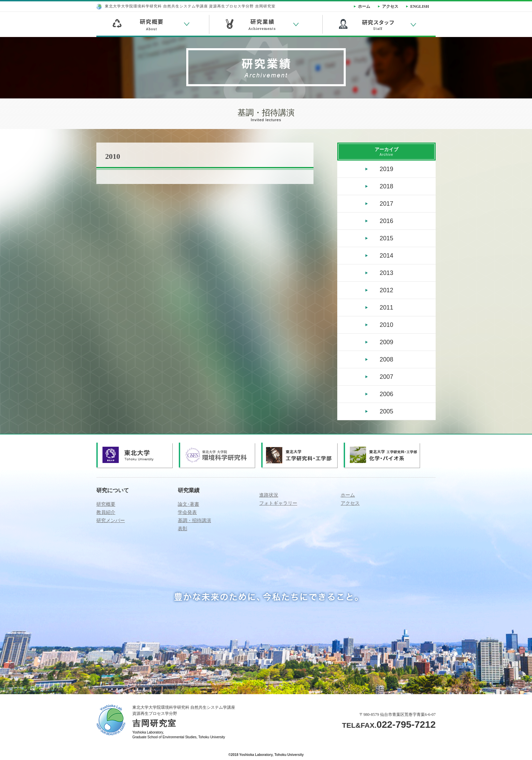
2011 (386, 308)
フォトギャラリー (278, 503)
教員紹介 (106, 512)
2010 (386, 325)
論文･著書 (188, 504)
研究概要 (106, 504)
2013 (386, 273)
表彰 (183, 529)
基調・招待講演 (194, 521)
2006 (386, 394)
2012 (386, 290)
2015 (386, 238)
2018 (386, 186)
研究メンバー (111, 521)
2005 (386, 411)
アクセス (350, 503)
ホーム (348, 495)
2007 (386, 377)
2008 (386, 359)
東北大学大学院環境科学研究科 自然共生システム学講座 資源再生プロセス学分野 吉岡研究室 (186, 6)
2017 (386, 204)
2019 (386, 169)
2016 (386, 221)
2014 (386, 256)
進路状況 (269, 495)
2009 (386, 342)
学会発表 (187, 512)
